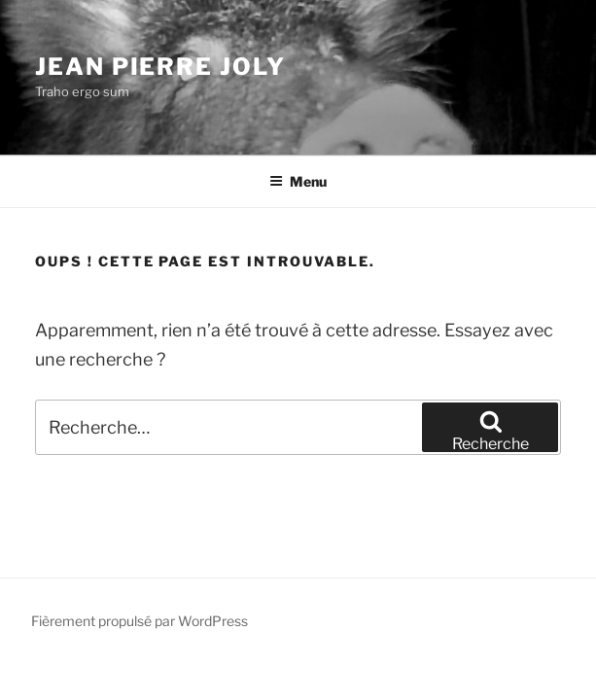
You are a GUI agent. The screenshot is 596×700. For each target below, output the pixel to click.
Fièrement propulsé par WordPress (140, 621)
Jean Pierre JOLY (160, 67)
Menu (298, 181)
